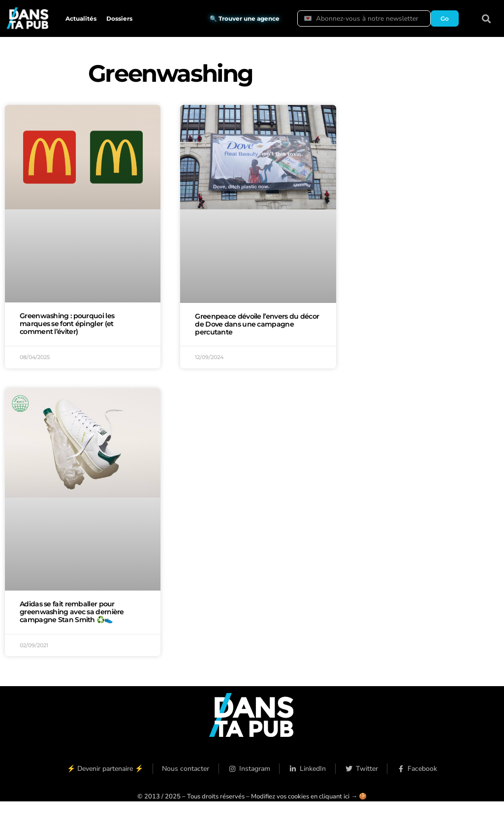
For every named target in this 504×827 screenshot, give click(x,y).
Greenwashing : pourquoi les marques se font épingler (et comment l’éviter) (67, 324)
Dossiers (119, 18)
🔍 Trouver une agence (245, 18)
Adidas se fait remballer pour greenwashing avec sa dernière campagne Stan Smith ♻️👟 (72, 612)
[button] (487, 18)
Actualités (81, 18)
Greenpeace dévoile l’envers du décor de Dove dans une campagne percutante (257, 324)
